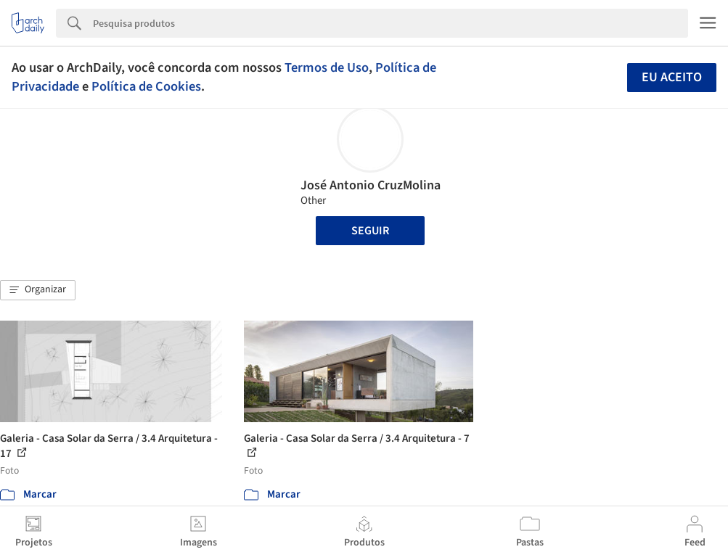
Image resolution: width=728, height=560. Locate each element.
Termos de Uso (327, 67)
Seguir (370, 231)
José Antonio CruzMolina (371, 185)
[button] (38, 290)
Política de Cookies (146, 86)
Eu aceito (672, 77)
